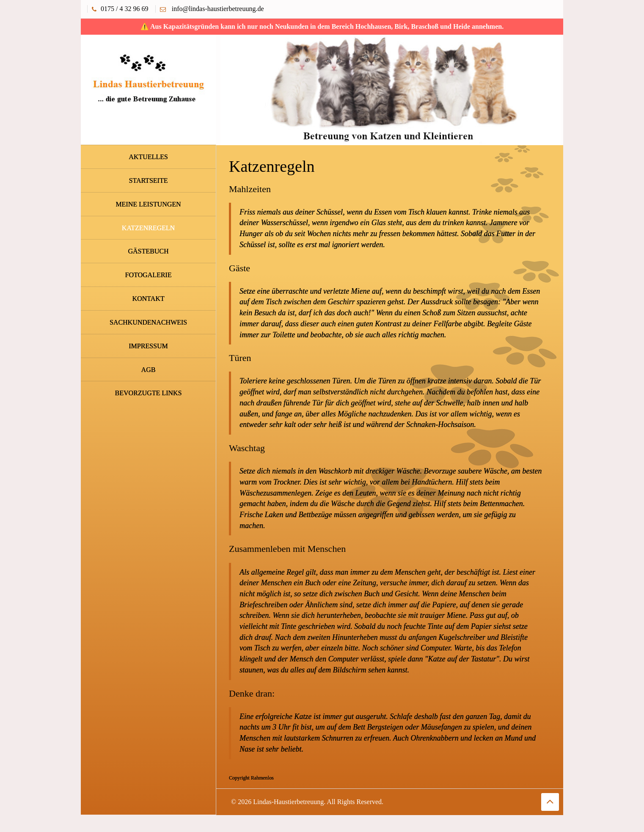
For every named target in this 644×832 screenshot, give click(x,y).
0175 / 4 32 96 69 (124, 9)
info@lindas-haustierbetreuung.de (218, 9)
